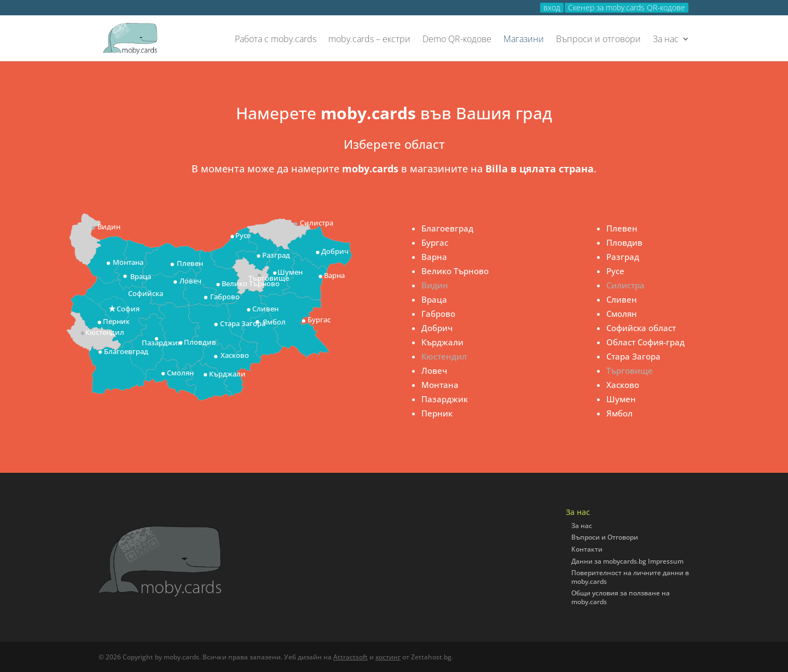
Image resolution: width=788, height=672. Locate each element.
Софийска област (641, 328)
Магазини (524, 40)
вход (552, 8)
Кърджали (442, 342)
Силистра (625, 285)
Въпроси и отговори (598, 40)
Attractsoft (350, 657)
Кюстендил (444, 356)
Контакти (587, 549)
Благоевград (447, 228)
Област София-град (645, 342)
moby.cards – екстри (369, 40)
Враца (434, 299)
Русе (615, 271)
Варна (434, 257)
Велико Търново (455, 271)
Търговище (630, 370)
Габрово (438, 314)
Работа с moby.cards (276, 40)
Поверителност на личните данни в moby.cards (630, 577)
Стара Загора (633, 356)
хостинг (388, 657)
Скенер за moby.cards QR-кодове (627, 8)
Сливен (622, 299)
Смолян (622, 314)
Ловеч (434, 370)
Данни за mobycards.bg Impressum (627, 561)
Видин (435, 285)
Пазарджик (445, 399)
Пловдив (624, 242)
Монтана (440, 385)
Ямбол (619, 413)
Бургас (435, 242)
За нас (666, 40)
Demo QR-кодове (457, 40)
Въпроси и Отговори (605, 537)
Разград (623, 257)
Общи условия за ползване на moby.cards (621, 597)
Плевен (622, 228)
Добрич (437, 328)
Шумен (621, 399)
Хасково (623, 385)
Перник (437, 413)
